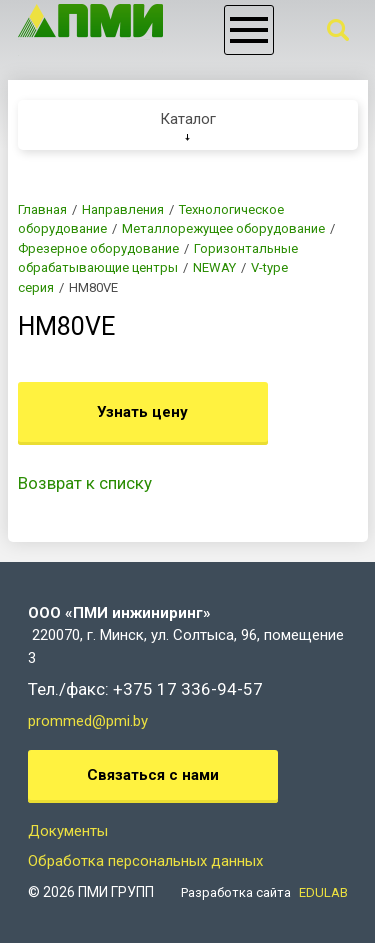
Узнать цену (142, 412)
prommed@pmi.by (88, 721)
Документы (68, 831)
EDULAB (323, 892)
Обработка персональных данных (145, 861)
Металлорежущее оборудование (223, 228)
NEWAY (214, 267)
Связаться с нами (153, 775)
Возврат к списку (85, 483)
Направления (123, 209)
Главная (42, 209)
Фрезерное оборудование (98, 248)
